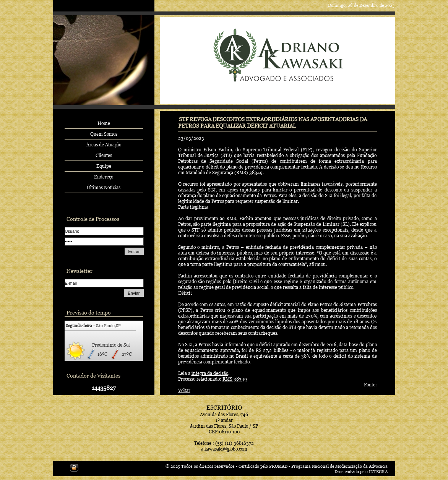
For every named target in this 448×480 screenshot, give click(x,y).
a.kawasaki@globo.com (224, 449)
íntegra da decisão (210, 373)
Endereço (104, 177)
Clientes (104, 155)
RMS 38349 (235, 379)
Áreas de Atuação (104, 145)
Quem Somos (104, 134)
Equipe (104, 166)
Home (104, 123)
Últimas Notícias (104, 187)
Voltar (184, 390)
